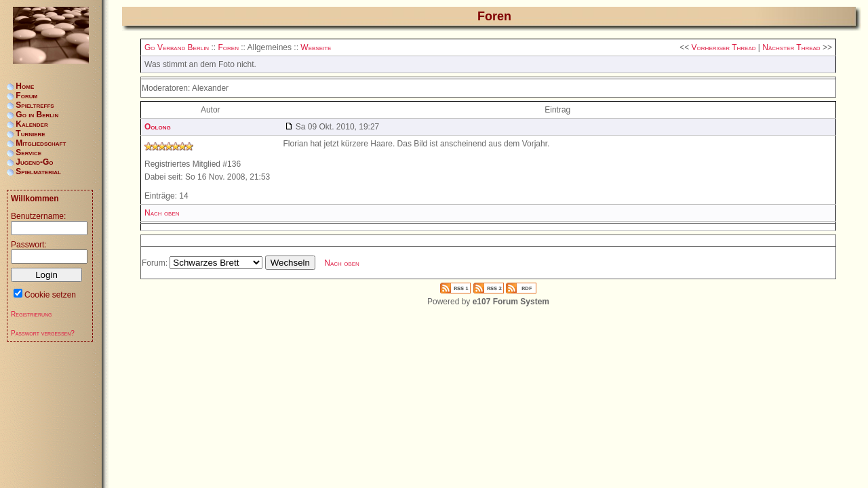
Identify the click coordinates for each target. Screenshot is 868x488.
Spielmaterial (38, 171)
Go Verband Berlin (177, 47)
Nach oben (162, 213)
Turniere (30, 134)
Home (25, 86)
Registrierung (32, 314)
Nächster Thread (791, 47)
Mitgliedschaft (41, 143)
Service (28, 152)
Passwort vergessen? (43, 333)
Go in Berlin (37, 115)
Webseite (316, 47)
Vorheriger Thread (724, 47)
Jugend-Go (34, 162)
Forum (26, 96)
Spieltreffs (35, 105)
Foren (228, 47)
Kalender (32, 124)
